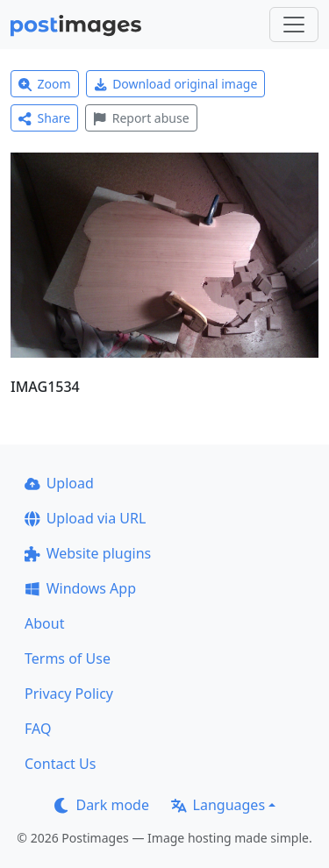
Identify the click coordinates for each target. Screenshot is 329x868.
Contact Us (60, 764)
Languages (218, 805)
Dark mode (102, 805)
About (44, 623)
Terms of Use (68, 658)
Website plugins (88, 553)
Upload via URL (85, 518)
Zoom (45, 84)
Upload (59, 483)
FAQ (38, 729)
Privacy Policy (69, 694)
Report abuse (141, 118)
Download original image (176, 84)
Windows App (80, 588)
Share (44, 118)
